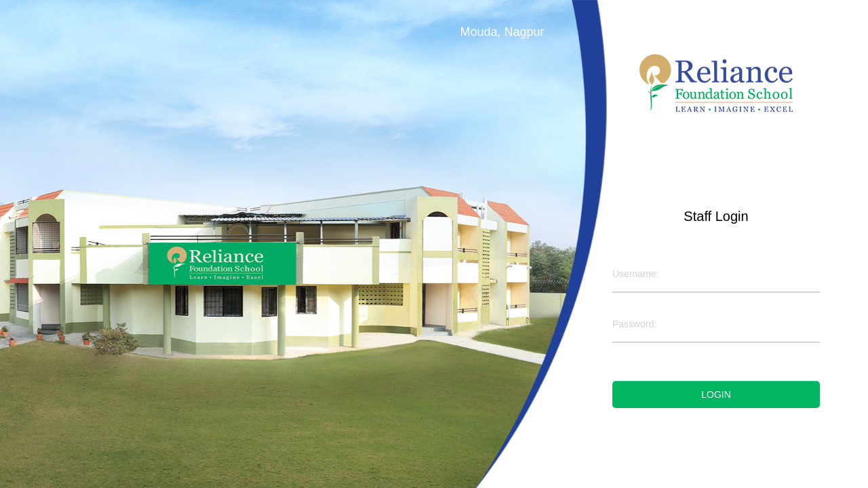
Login (716, 394)
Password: (634, 324)
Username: (635, 274)
